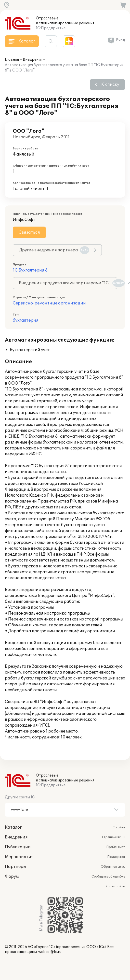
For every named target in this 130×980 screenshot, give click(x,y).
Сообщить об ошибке (108, 877)
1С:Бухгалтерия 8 (30, 270)
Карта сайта (115, 886)
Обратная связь (113, 867)
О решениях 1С (114, 837)
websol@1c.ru (50, 952)
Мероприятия (19, 857)
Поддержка (116, 857)
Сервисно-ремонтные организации (49, 303)
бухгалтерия (26, 320)
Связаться (29, 232)
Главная (12, 60)
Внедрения (33, 60)
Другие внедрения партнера (54, 250)
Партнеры (16, 867)
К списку (110, 85)
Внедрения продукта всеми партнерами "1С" (68, 283)
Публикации (18, 847)
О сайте (119, 827)
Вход (121, 40)
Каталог (13, 827)
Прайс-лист (116, 847)
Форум (12, 877)
